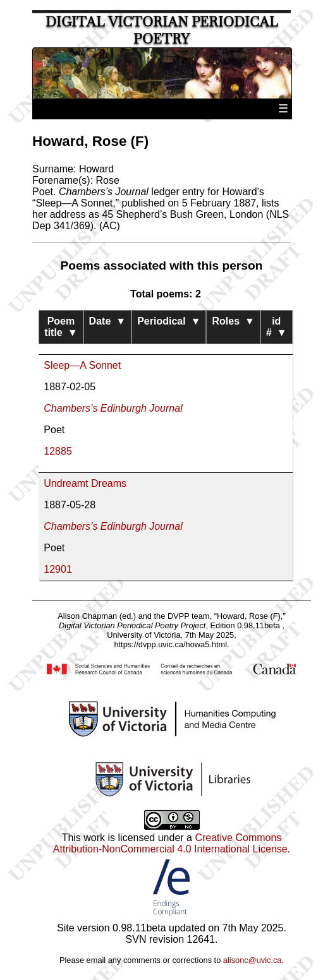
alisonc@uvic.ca (253, 960)
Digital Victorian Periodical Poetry (162, 30)
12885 (58, 451)
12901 (58, 569)
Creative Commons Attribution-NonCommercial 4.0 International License (170, 843)
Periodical (169, 321)
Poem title (61, 327)
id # (277, 327)
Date (108, 321)
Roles (233, 321)
